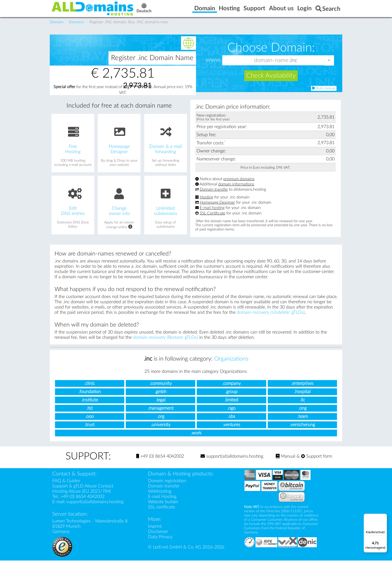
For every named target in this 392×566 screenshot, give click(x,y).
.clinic (89, 389)
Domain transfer (214, 195)
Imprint (155, 532)
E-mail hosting (212, 213)
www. (214, 65)
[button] (329, 66)
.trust (89, 430)
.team (302, 422)
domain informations (236, 190)
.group (231, 397)
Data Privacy (160, 542)
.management (161, 413)
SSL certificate (161, 513)
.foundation (90, 397)
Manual (285, 462)
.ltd (89, 413)
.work (196, 438)
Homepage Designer (217, 208)
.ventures (231, 430)
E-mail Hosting (162, 502)
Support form (316, 462)
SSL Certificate (212, 218)
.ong (302, 413)
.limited (231, 405)
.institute (90, 405)
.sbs (231, 422)
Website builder (163, 507)
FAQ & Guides (66, 486)
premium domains (239, 184)
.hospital (302, 397)
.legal (161, 405)
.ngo (231, 413)
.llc (302, 405)
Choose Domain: (271, 53)
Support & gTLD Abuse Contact (83, 492)
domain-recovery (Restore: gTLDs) (165, 343)
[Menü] (384, 517)
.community (161, 389)
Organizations (231, 364)
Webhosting (160, 497)
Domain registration (167, 486)
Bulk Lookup (324, 93)
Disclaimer (158, 537)
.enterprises (302, 389)
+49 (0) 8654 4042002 (160, 462)
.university (161, 430)
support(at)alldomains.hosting (232, 462)
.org (161, 422)
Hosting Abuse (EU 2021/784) (82, 497)
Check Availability (271, 81)
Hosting (206, 203)
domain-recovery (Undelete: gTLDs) (271, 318)
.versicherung (302, 430)
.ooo (89, 422)
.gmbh (161, 397)
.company (231, 389)
